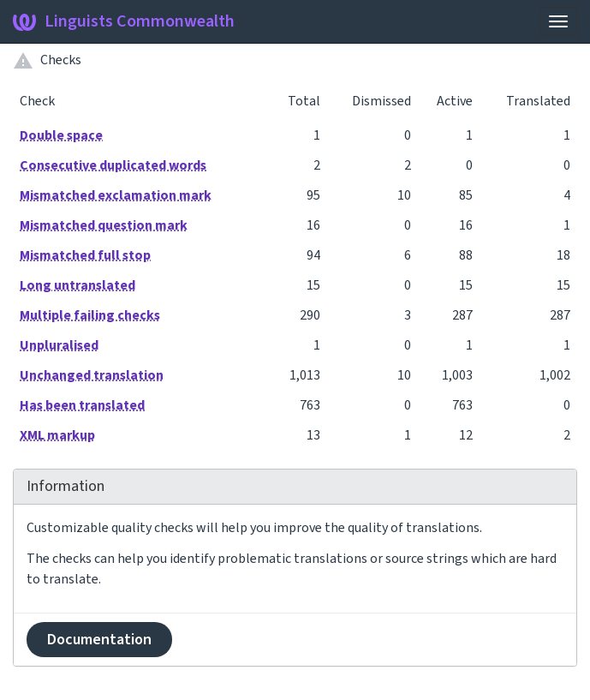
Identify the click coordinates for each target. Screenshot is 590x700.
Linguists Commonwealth (124, 21)
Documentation (99, 640)
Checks (61, 60)
